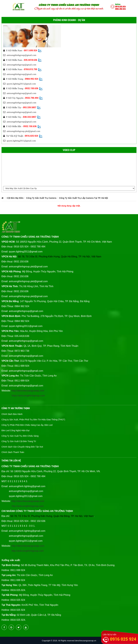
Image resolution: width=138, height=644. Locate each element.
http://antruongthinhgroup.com (28, 506)
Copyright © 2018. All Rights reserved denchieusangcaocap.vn (69, 641)
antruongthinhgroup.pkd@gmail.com (22, 131)
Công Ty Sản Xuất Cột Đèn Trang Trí (19, 441)
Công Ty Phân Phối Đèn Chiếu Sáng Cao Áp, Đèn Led (27, 425)
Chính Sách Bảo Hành (12, 414)
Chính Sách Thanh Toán (13, 452)
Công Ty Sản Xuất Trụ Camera (41, 198)
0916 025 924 (123, 639)
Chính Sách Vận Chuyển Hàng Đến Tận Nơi (22, 447)
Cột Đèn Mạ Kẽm (15, 198)
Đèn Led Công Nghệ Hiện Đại (16, 430)
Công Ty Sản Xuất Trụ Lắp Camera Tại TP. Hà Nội (83, 198)
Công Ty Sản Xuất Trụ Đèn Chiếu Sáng (20, 436)
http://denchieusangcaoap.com (28, 391)
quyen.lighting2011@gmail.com (19, 84)
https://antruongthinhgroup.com (28, 396)
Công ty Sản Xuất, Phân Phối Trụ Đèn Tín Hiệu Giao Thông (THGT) (33, 420)
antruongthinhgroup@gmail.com (20, 55)
